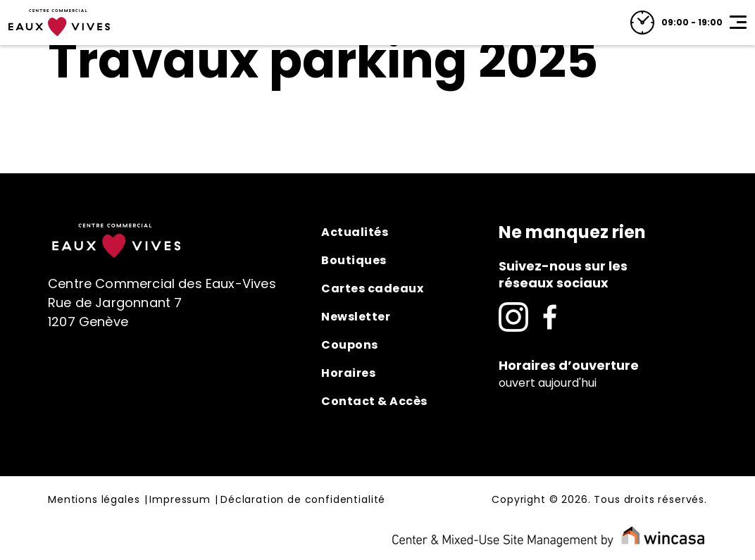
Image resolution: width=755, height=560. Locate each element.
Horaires (348, 373)
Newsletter (356, 317)
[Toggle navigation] (738, 23)
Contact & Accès (374, 401)
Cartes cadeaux (372, 288)
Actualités (355, 232)
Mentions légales (94, 500)
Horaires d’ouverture (569, 365)
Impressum (180, 500)
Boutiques (354, 260)
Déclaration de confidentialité (303, 500)
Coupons (350, 345)
